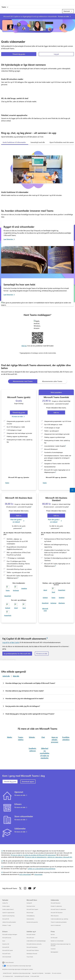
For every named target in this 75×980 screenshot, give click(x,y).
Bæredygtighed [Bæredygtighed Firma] (54, 952)
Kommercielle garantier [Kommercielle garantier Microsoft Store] (32, 922)
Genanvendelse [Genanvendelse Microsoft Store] (30, 919)
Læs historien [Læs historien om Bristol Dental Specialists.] (8, 239)
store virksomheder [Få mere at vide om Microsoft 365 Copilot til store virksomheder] (25, 874)
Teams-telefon (21, 738)
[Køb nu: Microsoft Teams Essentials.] (56, 412)
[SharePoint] (8, 595)
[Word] (16, 606)
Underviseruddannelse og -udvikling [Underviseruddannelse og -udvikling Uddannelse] (59, 919)
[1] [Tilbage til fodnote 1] (2, 851)
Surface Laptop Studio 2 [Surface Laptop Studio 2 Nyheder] (8, 909)
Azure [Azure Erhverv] (4, 941)
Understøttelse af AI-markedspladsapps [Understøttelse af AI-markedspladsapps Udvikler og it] (36, 941)
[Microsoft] (37, 1)
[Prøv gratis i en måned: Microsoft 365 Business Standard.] (55, 521)
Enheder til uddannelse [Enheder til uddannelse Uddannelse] (56, 906)
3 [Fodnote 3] (65, 446)
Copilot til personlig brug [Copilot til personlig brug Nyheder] (8, 916)
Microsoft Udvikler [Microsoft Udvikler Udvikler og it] (31, 934)
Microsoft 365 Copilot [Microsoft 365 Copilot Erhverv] (8, 950)
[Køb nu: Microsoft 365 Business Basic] (19, 516)
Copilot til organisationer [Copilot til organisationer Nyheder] (8, 913)
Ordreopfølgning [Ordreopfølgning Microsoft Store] (31, 916)
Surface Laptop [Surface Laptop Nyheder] (6, 906)
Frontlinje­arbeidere (66, 738)
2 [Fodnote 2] (21, 528)
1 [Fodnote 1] (69, 403)
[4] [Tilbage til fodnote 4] (2, 872)
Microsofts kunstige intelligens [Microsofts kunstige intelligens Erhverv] (10, 934)
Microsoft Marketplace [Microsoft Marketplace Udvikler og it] (32, 947)
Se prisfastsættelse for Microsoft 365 (17, 654)
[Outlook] (8, 606)
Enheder (32, 737)
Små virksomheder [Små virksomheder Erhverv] (7, 957)
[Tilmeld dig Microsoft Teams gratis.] (19, 412)
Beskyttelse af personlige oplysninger (22, 973)
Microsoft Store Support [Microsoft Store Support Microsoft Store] (32, 909)
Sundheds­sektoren (33, 750)
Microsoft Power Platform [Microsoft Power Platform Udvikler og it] (33, 950)
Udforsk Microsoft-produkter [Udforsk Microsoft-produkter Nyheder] (9, 922)
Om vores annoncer (57, 973)
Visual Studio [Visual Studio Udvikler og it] (30, 957)
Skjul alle (16, 676)
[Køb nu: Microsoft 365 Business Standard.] (56, 516)
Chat (43, 737)
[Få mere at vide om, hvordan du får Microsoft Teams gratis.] (19, 416)
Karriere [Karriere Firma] (53, 934)
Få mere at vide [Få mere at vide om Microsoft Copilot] (63, 16)
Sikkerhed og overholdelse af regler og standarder (45, 753)
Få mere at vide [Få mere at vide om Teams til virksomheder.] (20, 807)
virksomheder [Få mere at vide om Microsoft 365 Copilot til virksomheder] (38, 874)
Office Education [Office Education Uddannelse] (55, 916)
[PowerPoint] (8, 613)
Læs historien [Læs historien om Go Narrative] (8, 295)
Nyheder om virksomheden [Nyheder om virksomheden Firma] (57, 941)
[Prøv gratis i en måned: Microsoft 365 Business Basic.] (18, 521)
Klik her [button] (24, 346)
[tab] (14, 143)
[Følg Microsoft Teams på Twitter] (20, 888)
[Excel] (24, 606)
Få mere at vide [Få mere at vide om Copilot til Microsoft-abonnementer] (42, 654)
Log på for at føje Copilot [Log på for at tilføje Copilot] (11, 642)
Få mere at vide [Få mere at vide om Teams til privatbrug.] (20, 795)
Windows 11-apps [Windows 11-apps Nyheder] (7, 925)
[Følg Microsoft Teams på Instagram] (25, 888)
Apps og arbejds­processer (55, 740)
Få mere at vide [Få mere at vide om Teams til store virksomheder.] (20, 820)
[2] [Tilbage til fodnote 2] (2, 861)
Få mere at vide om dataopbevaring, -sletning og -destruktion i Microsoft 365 (48, 857)
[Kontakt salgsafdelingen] (72, 490)
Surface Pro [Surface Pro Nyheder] (5, 903)
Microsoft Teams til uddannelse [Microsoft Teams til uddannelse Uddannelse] (58, 909)
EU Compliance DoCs (8, 976)
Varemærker (48, 973)
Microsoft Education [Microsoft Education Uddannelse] (56, 903)
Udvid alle (6, 676)
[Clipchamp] (62, 602)
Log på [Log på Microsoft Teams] (56, 54)
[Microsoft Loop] (45, 609)
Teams (4, 7)
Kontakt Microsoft (7, 973)
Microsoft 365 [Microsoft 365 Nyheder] (6, 919)
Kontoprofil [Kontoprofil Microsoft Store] (29, 903)
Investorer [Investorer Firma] (53, 949)
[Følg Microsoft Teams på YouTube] (30, 888)
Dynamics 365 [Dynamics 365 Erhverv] (6, 944)
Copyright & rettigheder (38, 973)
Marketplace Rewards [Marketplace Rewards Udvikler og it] (32, 954)
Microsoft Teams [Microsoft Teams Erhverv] (6, 954)
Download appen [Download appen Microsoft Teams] (28, 781)
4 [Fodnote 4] (56, 472)
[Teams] (7, 482)
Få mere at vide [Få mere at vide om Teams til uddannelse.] (20, 832)
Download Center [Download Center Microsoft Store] (31, 906)
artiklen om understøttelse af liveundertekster (42, 869)
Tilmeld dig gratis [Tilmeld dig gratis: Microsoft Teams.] (19, 54)
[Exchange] (16, 588)
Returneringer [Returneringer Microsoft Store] (30, 913)
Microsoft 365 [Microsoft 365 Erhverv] (6, 947)
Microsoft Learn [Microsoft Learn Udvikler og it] (30, 938)
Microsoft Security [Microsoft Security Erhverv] (7, 938)
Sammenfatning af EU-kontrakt (22, 976)
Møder (10, 737)
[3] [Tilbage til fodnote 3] (2, 867)
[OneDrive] (24, 587)
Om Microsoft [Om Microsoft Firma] (54, 938)
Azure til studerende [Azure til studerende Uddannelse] (56, 925)
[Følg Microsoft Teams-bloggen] (35, 888)
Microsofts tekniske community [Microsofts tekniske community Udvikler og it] (34, 944)
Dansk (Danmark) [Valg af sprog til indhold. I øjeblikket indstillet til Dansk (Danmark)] (9, 962)
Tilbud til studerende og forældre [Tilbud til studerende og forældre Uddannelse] (59, 922)
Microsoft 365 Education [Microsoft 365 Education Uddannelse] (57, 913)
